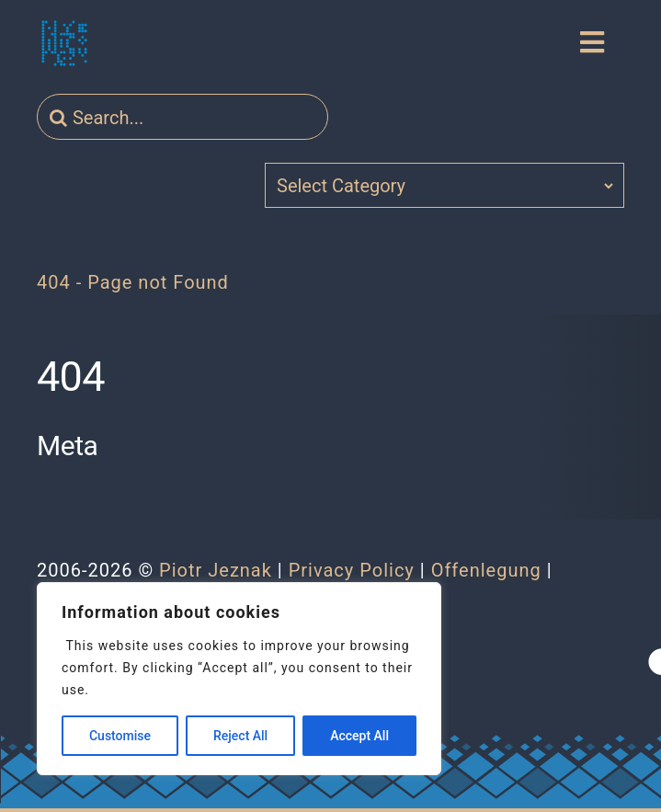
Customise (120, 736)
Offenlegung (486, 570)
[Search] (59, 118)
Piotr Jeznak (216, 570)
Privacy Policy (352, 570)
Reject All (240, 736)
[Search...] (182, 118)
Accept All (359, 736)
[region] (239, 679)
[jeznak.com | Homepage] (64, 43)
